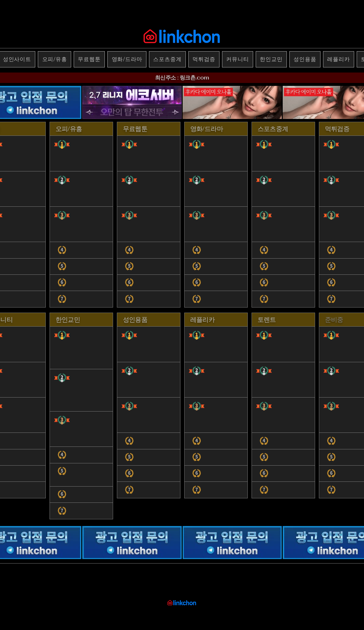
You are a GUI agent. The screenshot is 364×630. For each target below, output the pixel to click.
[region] (81, 215)
